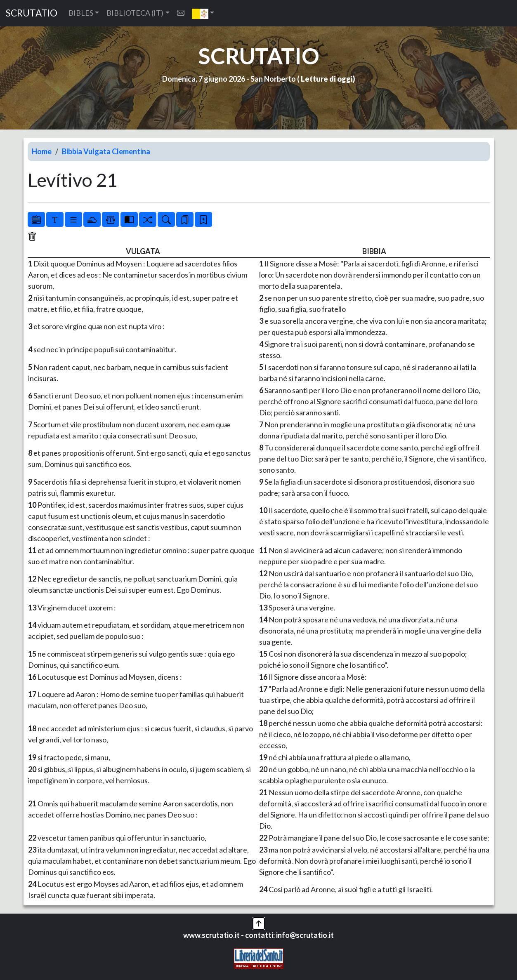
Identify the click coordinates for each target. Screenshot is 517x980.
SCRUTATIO (32, 13)
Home (42, 151)
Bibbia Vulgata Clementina (106, 151)
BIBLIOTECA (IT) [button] (135, 13)
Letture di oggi (327, 79)
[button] (203, 13)
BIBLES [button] (81, 13)
